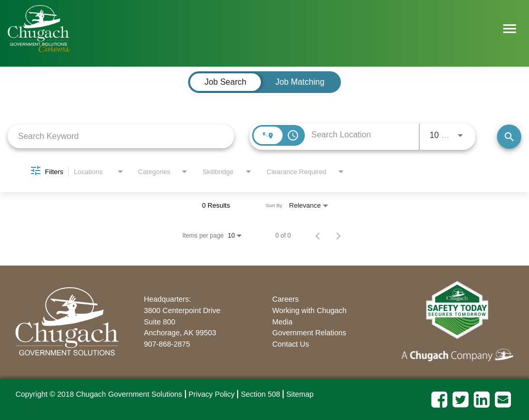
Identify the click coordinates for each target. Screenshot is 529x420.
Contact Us (291, 344)
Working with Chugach (309, 310)
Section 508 (260, 394)
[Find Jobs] (509, 137)
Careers (285, 299)
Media (282, 322)
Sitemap (300, 394)
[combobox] (121, 136)
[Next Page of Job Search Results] (338, 236)
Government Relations (309, 333)
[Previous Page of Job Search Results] (318, 236)
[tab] (225, 82)
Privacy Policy (212, 394)
